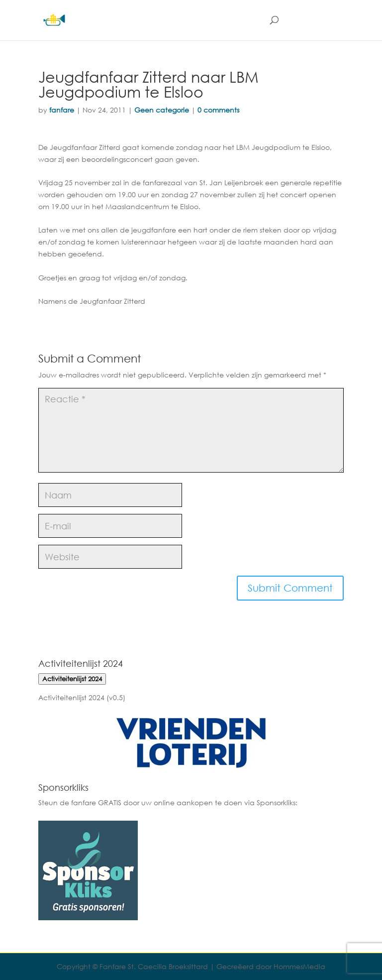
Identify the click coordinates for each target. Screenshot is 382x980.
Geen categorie (162, 110)
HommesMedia (299, 966)
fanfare (62, 110)
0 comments (218, 110)
